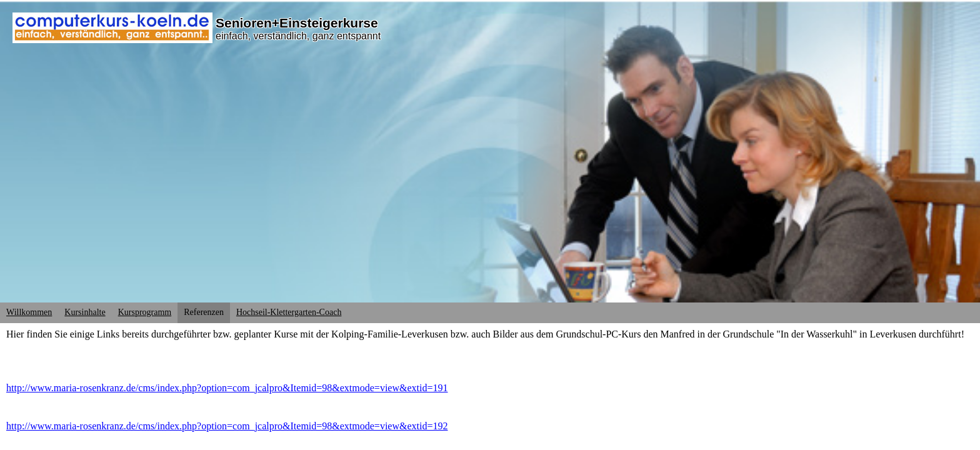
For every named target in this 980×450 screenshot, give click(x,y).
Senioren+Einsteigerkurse (297, 23)
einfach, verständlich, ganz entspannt (298, 36)
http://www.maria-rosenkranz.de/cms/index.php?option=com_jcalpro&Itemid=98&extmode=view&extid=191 (227, 388)
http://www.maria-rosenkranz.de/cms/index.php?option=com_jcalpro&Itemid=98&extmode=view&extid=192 (227, 426)
